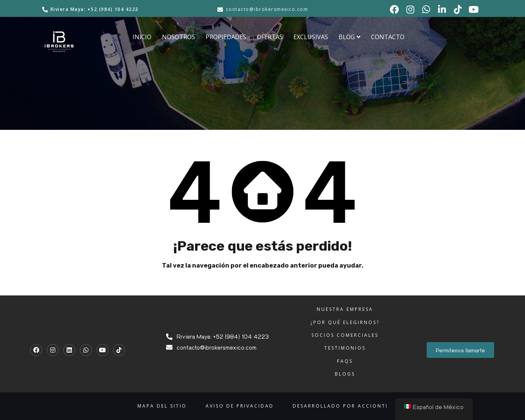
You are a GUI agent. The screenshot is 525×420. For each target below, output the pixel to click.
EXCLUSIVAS (311, 37)
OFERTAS (270, 37)
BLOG (349, 37)
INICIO (142, 37)
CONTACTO (388, 37)
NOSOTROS (179, 37)
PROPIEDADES (226, 37)
